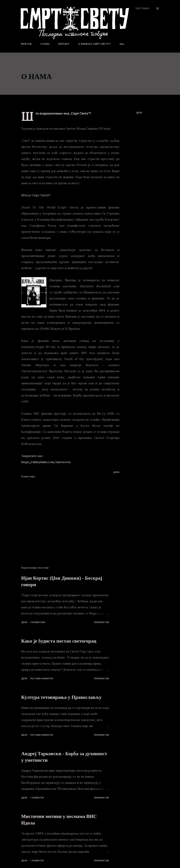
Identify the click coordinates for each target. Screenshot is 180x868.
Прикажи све (102, 622)
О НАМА (45, 44)
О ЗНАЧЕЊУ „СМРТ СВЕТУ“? (94, 44)
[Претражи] (142, 8)
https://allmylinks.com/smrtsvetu (46, 462)
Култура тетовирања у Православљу (61, 697)
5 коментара (38, 622)
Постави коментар (42, 678)
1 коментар (37, 798)
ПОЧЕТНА (26, 44)
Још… (122, 44)
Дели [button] (139, 113)
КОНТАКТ (64, 44)
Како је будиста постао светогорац (59, 641)
